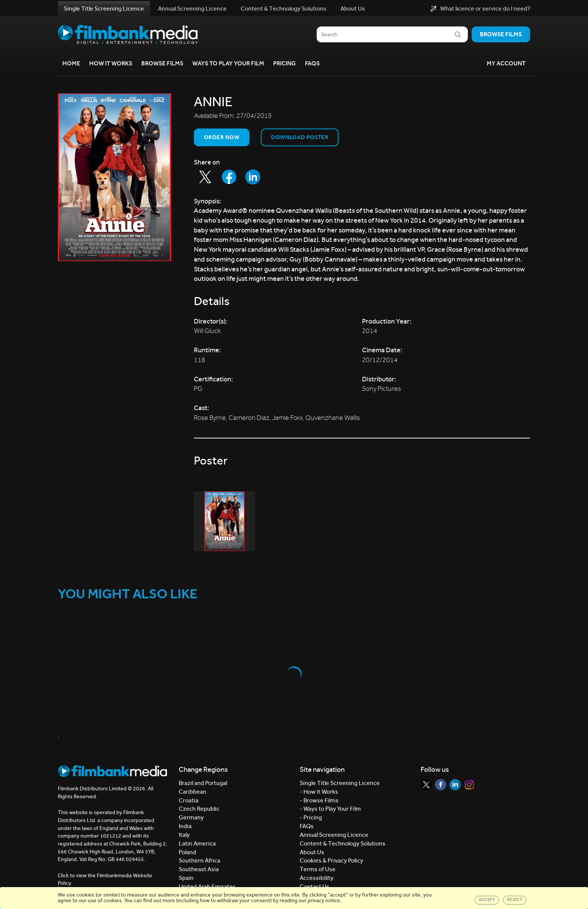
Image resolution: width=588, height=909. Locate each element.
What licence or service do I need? (480, 9)
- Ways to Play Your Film (330, 809)
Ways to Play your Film (228, 63)
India (185, 826)
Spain (186, 878)
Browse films (501, 34)
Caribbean (193, 792)
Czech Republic (199, 809)
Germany (191, 817)
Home (71, 63)
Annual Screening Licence (192, 9)
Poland (187, 852)
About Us (353, 9)
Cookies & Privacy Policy (331, 860)
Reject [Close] (515, 900)
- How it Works (319, 792)
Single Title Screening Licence (104, 9)
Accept (487, 900)
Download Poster (300, 137)
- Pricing (311, 817)
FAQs (312, 63)
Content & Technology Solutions (284, 9)
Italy (184, 835)
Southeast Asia (199, 869)
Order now (222, 137)
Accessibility (316, 878)
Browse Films (162, 63)
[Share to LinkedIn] (253, 177)
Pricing (285, 63)
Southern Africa (200, 860)
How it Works (111, 63)
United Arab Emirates (207, 887)
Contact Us (315, 887)
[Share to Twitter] (205, 177)
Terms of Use (318, 869)
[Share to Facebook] (229, 177)
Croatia (189, 800)
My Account (506, 63)
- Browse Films (319, 800)
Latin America (197, 843)
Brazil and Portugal (203, 783)
